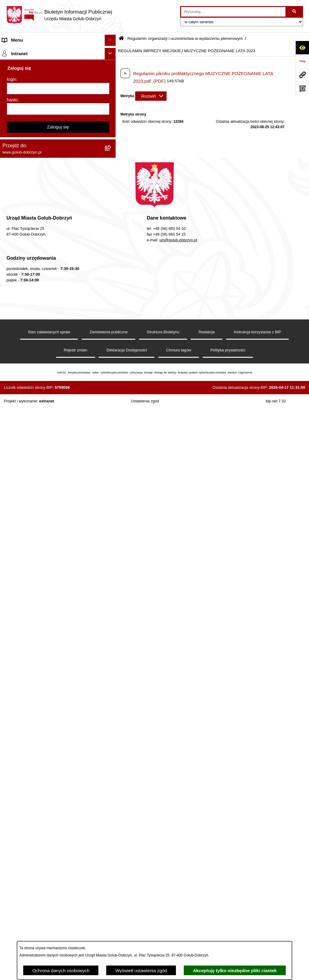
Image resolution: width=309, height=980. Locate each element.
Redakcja (207, 917)
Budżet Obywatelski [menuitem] (22, 406)
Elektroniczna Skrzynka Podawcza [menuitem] (37, 469)
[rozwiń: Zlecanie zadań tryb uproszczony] (111, 74)
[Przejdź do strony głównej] (59, 15)
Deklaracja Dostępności (127, 936)
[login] (58, 674)
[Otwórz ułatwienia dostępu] (302, 48)
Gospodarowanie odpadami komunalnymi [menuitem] (44, 361)
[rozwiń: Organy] (111, 63)
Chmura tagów (179, 936)
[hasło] (58, 694)
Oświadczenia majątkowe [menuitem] (28, 429)
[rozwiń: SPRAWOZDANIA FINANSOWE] (111, 187)
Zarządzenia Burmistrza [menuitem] (26, 153)
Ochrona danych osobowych (61, 970)
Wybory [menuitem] (10, 210)
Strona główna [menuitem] (17, 51)
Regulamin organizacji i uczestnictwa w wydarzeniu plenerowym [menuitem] (42, 224)
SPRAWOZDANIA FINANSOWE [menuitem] (35, 187)
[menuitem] (58, 250)
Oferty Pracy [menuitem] (15, 372)
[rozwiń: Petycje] (111, 120)
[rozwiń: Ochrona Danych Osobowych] (111, 131)
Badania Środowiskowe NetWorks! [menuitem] (37, 592)
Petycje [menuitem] (10, 119)
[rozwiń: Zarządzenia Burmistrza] (111, 153)
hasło (12, 685)
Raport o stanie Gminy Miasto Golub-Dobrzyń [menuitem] (48, 458)
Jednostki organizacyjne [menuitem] (27, 85)
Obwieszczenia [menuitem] (18, 338)
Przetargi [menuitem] (11, 142)
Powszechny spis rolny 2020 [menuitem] (31, 384)
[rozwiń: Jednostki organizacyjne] (111, 86)
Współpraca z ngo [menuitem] (21, 165)
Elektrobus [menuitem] (13, 510)
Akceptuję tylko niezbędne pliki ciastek (235, 970)
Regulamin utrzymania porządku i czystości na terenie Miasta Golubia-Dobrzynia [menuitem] (49, 443)
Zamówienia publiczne (109, 917)
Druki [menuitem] (8, 316)
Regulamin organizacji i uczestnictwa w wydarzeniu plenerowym (185, 38)
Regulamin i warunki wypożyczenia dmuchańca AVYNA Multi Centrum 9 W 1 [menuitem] (50, 496)
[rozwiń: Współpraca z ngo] (111, 165)
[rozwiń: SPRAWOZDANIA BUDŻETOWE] (111, 176)
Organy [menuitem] (10, 63)
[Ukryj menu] (110, 40)
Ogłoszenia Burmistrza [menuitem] (25, 108)
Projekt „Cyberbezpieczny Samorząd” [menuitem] (40, 603)
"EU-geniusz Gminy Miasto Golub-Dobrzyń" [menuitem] (46, 614)
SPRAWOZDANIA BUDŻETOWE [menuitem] (36, 176)
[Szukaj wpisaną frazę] (295, 12)
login (12, 665)
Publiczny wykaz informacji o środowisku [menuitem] (43, 198)
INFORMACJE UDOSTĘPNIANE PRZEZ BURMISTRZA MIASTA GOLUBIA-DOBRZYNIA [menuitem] (50, 566)
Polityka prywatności (228, 936)
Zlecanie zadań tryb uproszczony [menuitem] (35, 74)
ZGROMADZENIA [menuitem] (21, 580)
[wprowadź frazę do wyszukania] (233, 12)
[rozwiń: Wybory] (111, 210)
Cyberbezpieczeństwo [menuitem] (25, 539)
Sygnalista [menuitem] (13, 481)
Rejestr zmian (75, 936)
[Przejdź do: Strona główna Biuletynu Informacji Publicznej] (121, 39)
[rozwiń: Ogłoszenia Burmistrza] (111, 108)
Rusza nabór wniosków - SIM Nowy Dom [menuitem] (43, 349)
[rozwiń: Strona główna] (111, 52)
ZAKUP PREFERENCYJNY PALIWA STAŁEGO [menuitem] (50, 551)
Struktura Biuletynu (163, 917)
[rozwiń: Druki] (111, 316)
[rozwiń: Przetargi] (111, 142)
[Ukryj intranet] (110, 639)
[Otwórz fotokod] (302, 88)
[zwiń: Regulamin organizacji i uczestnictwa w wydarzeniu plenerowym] (111, 221)
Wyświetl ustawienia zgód (141, 970)
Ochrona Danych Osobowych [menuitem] (32, 130)
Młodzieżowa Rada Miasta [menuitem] (29, 97)
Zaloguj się (58, 712)
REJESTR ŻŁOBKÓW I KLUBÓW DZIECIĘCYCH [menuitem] (52, 625)
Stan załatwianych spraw (49, 917)
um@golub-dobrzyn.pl (178, 825)
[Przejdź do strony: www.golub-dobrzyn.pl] (302, 75)
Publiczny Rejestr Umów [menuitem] (27, 395)
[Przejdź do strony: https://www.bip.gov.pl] (302, 61)
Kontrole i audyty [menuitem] (19, 327)
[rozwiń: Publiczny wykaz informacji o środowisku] (111, 199)
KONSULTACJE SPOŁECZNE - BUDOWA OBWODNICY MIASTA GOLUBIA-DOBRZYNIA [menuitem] (50, 525)
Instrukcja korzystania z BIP (258, 917)
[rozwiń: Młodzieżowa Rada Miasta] (111, 97)
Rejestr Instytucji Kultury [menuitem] (27, 417)
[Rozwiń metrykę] (151, 96)
